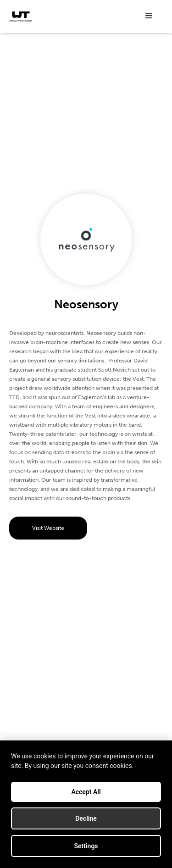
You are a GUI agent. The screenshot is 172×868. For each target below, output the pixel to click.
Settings (86, 846)
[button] (149, 16)
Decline (86, 818)
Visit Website (48, 528)
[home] (21, 17)
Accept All (86, 792)
